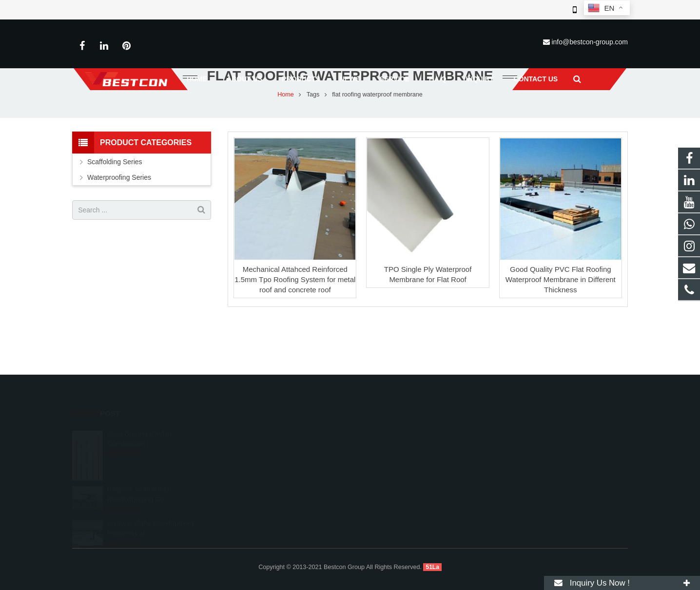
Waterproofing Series (119, 212)
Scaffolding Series (115, 197)
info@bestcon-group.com (590, 42)
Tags (313, 129)
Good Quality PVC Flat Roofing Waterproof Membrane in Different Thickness (561, 314)
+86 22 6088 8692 (392, 456)
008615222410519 (393, 442)
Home (286, 129)
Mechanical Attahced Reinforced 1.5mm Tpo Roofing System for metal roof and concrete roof (295, 314)
